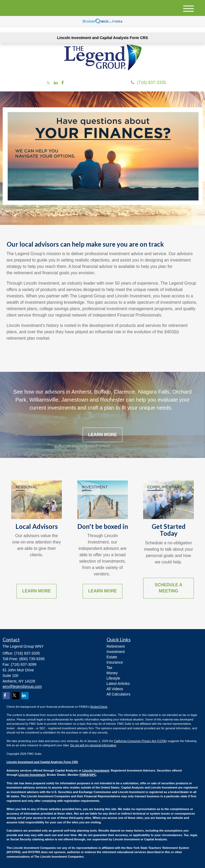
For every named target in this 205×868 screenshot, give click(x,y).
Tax (110, 668)
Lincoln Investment (96, 770)
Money (112, 673)
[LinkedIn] (56, 83)
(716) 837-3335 (148, 83)
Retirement (116, 646)
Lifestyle (113, 678)
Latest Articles (118, 684)
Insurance (115, 662)
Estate (112, 657)
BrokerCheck (99, 707)
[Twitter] (48, 83)
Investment (116, 652)
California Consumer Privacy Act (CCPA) (140, 741)
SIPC (93, 775)
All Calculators (118, 694)
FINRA (84, 775)
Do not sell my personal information (93, 745)
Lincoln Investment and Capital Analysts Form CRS (103, 38)
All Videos (115, 689)
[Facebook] (63, 83)
